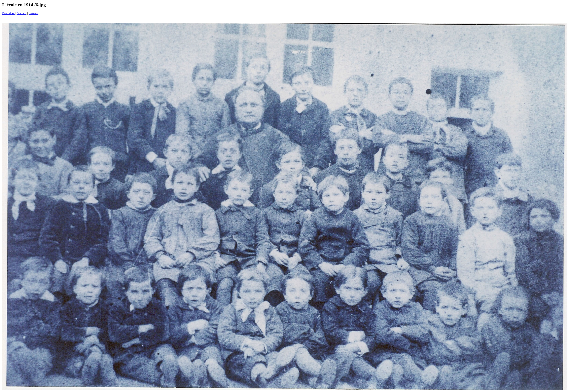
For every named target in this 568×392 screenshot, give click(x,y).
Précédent (8, 13)
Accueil (21, 13)
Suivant (33, 13)
